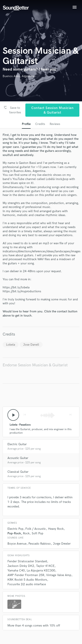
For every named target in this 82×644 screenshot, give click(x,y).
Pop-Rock (14, 533)
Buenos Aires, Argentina (18, 76)
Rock (26, 533)
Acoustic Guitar (18, 458)
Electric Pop (15, 529)
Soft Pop (38, 533)
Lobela (11, 345)
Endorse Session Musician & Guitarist (35, 365)
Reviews (55, 124)
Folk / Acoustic (36, 529)
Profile (26, 124)
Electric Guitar (17, 444)
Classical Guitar (18, 472)
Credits (40, 124)
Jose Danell (31, 345)
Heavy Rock (56, 529)
